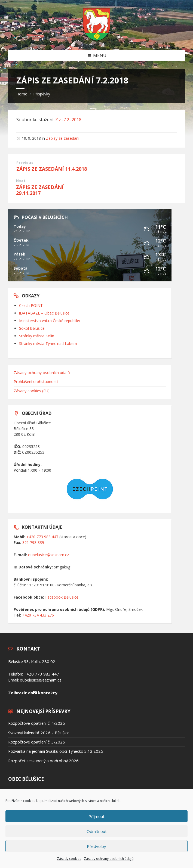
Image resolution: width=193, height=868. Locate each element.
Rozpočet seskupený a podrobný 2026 (43, 761)
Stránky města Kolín (37, 336)
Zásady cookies (69, 859)
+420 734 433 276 (38, 615)
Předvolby (97, 846)
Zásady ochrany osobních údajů (109, 859)
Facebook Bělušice (62, 597)
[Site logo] (97, 39)
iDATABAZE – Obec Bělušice (44, 313)
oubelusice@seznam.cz (48, 555)
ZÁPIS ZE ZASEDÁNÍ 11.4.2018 (52, 169)
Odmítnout (97, 831)
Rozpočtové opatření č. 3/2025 (37, 742)
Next (21, 181)
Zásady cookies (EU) (32, 391)
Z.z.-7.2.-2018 (68, 120)
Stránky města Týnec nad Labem (48, 343)
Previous (25, 163)
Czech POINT (31, 305)
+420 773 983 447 (42, 537)
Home (22, 94)
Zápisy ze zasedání (63, 138)
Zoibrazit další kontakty (33, 693)
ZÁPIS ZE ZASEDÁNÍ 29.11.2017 (40, 190)
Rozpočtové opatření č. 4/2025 (37, 723)
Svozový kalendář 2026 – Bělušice (39, 733)
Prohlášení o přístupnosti (36, 382)
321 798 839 (33, 542)
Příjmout (97, 816)
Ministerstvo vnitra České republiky (50, 321)
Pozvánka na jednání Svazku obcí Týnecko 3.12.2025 (56, 751)
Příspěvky (42, 94)
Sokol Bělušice (32, 328)
